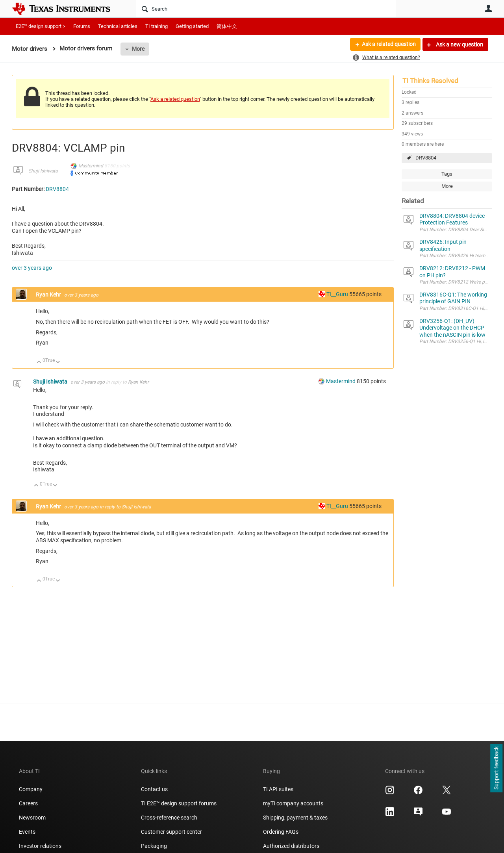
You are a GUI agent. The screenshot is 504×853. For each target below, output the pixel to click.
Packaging (154, 846)
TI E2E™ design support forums (179, 803)
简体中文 (227, 26)
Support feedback (496, 768)
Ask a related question (388, 45)
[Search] (266, 9)
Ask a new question (459, 45)
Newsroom (32, 818)
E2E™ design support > (41, 26)
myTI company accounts (293, 803)
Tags (447, 174)
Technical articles (118, 26)
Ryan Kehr (49, 295)
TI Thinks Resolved (430, 81)
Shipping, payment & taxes (295, 818)
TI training (157, 26)
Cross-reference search (169, 818)
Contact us (154, 789)
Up (39, 363)
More (138, 49)
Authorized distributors (291, 846)
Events (27, 832)
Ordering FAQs (281, 832)
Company (31, 789)
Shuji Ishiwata (43, 171)
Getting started (192, 26)
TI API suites (278, 789)
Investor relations (40, 846)
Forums (82, 26)
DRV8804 (426, 158)
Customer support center (171, 832)
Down (58, 363)
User (488, 8)
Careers (28, 803)
